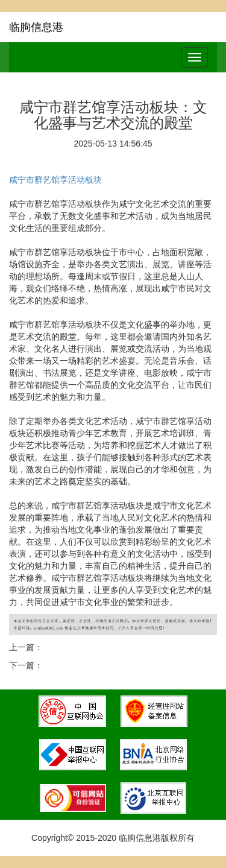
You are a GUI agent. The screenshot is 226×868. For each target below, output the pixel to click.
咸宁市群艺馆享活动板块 (55, 180)
